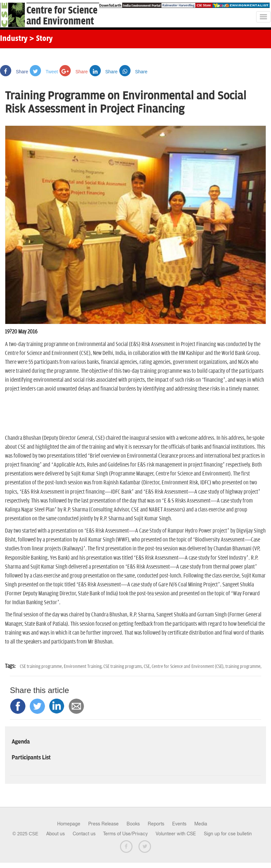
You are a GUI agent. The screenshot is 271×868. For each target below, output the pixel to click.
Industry (14, 39)
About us (56, 834)
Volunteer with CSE (176, 834)
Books (133, 824)
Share (14, 72)
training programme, (243, 666)
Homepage (69, 824)
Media (201, 824)
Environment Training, (84, 666)
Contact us (84, 834)
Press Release (103, 824)
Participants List (31, 758)
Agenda (21, 742)
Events (179, 824)
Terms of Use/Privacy (125, 834)
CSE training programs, (124, 666)
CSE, (148, 666)
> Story (41, 39)
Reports (156, 824)
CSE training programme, (42, 666)
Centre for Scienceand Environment (62, 16)
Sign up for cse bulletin (228, 834)
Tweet (44, 72)
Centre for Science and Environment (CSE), (189, 666)
